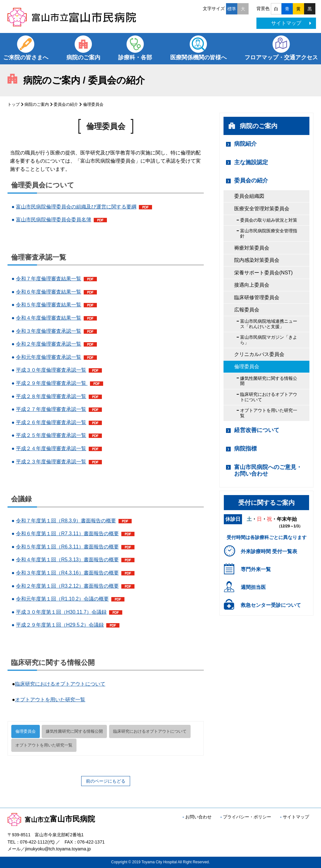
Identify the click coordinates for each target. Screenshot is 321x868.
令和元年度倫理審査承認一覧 (49, 357)
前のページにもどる (106, 781)
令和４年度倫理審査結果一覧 (49, 318)
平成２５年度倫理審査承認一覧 (51, 435)
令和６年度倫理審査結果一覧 (49, 292)
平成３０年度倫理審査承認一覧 (51, 370)
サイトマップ (291, 23)
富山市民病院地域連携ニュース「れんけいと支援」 (269, 324)
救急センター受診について (271, 605)
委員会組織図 (249, 196)
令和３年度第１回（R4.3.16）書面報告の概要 (67, 573)
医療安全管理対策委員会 (262, 209)
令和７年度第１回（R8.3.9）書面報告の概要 (66, 521)
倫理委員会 (26, 731)
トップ (14, 104)
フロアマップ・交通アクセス (281, 57)
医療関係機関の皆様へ (198, 57)
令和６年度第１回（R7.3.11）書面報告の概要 (67, 534)
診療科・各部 (135, 57)
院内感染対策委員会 (257, 260)
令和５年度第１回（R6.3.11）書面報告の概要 (67, 547)
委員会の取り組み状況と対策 (269, 220)
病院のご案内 (83, 57)
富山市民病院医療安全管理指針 (269, 233)
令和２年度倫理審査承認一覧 (49, 344)
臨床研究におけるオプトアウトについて (60, 684)
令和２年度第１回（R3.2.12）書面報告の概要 (67, 586)
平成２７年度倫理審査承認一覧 (51, 409)
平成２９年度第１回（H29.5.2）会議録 (60, 625)
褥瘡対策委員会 (252, 248)
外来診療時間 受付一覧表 (269, 551)
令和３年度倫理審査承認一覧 (49, 331)
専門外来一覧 (256, 569)
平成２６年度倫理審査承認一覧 (51, 422)
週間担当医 (253, 587)
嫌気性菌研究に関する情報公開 (74, 731)
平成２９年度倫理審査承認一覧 (52, 383)
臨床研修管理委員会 (257, 297)
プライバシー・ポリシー (247, 817)
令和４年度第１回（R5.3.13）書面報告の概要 (67, 560)
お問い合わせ (198, 817)
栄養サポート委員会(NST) (263, 273)
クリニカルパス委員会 (259, 354)
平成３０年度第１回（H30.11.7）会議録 (61, 612)
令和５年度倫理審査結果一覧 (49, 305)
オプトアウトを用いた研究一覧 (50, 700)
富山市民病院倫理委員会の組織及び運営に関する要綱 (76, 207)
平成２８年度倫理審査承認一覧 (51, 396)
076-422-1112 (34, 842)
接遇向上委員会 (252, 285)
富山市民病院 (51, 819)
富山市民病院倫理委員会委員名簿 (54, 220)
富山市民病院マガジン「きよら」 (269, 340)
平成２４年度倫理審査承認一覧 (51, 448)
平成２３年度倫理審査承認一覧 (51, 462)
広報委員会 (247, 310)
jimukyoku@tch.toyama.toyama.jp (58, 849)
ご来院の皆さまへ (26, 57)
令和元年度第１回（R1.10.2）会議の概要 (62, 599)
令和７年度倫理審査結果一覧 (49, 279)
